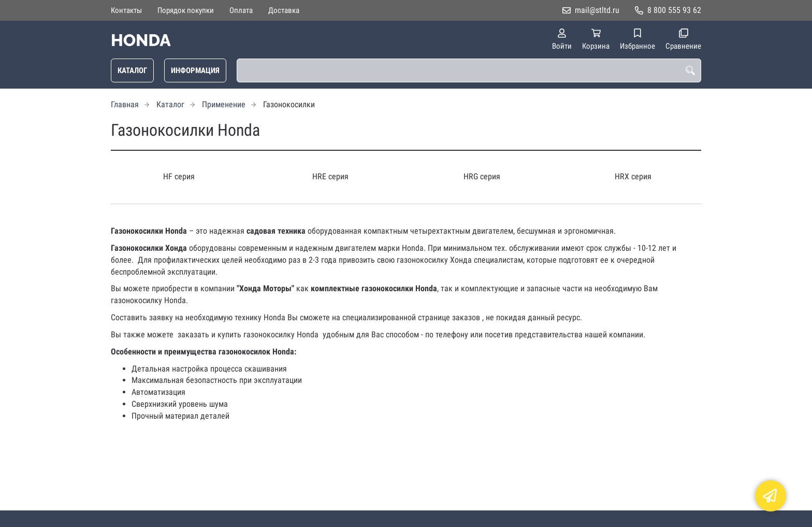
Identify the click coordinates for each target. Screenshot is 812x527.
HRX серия (633, 176)
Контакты (126, 10)
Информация (195, 70)
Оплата (241, 10)
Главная (125, 104)
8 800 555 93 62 (674, 10)
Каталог (132, 70)
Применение (224, 104)
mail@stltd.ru (597, 10)
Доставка (284, 10)
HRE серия (330, 176)
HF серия (179, 176)
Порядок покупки (186, 10)
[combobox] (469, 70)
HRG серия (482, 176)
